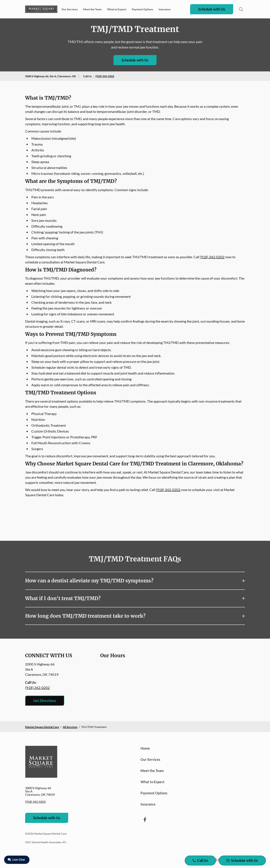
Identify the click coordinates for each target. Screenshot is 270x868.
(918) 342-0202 (105, 76)
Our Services (70, 9)
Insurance (165, 9)
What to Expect (117, 9)
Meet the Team (92, 9)
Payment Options (142, 9)
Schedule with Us (212, 9)
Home (145, 748)
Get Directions (45, 701)
